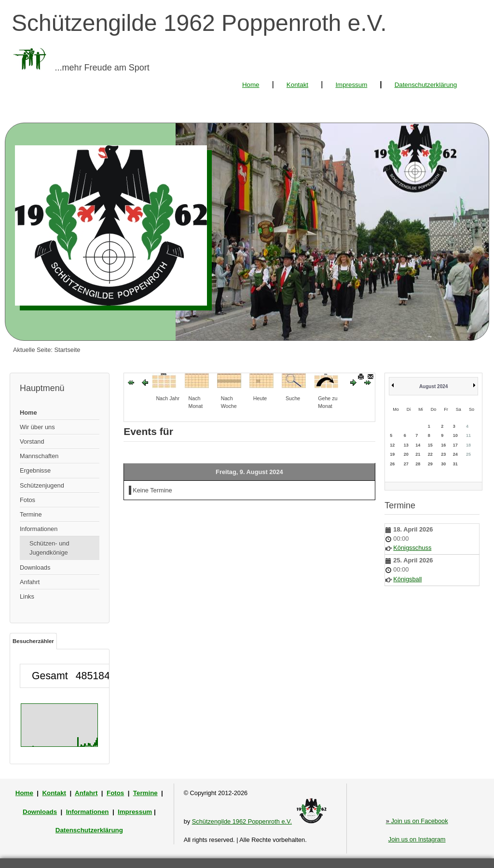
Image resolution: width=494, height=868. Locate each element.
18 (468, 445)
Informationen (39, 529)
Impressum (351, 85)
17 (455, 445)
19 (392, 454)
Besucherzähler (33, 641)
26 (392, 464)
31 (455, 464)
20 (406, 454)
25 (468, 454)
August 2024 (433, 386)
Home (251, 85)
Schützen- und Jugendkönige (49, 548)
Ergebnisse (35, 470)
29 (430, 464)
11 (468, 435)
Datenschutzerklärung (426, 85)
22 (430, 454)
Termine (31, 514)
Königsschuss (412, 548)
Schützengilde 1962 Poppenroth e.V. (242, 821)
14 (418, 445)
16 (443, 445)
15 (430, 445)
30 (443, 464)
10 (455, 435)
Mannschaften (39, 456)
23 (443, 454)
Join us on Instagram (417, 839)
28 (418, 464)
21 (418, 454)
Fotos (27, 500)
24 (455, 454)
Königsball (407, 579)
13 (406, 445)
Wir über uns (37, 427)
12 (392, 445)
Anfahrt (30, 582)
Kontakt (297, 85)
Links (27, 596)
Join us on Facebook (417, 821)
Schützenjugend (42, 485)
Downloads (35, 567)
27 (406, 464)
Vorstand (32, 441)
